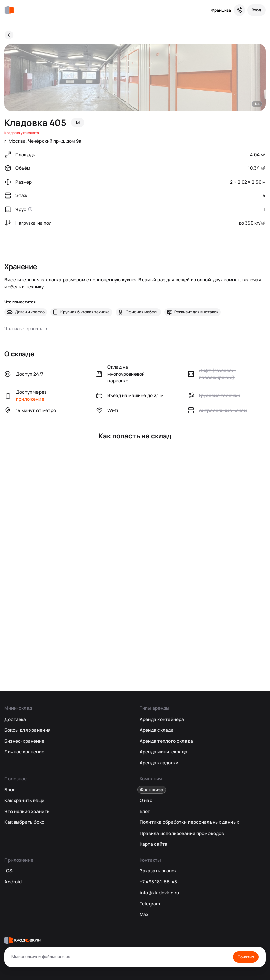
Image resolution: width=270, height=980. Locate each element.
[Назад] (9, 35)
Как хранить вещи (24, 800)
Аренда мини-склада (163, 752)
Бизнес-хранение (24, 741)
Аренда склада (157, 730)
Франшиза (221, 10)
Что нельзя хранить (27, 811)
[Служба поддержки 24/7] (239, 10)
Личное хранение (24, 752)
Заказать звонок (158, 871)
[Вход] (256, 10)
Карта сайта (153, 844)
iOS (8, 871)
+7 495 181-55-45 (158, 882)
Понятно (246, 957)
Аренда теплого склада (166, 741)
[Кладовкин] (9, 10)
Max (144, 914)
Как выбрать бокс (24, 822)
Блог (10, 790)
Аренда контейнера (162, 719)
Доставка (15, 719)
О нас (146, 800)
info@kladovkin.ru (159, 893)
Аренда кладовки (159, 763)
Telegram (150, 904)
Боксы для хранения (27, 730)
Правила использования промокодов (182, 833)
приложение (30, 399)
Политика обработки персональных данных (189, 822)
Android (13, 882)
